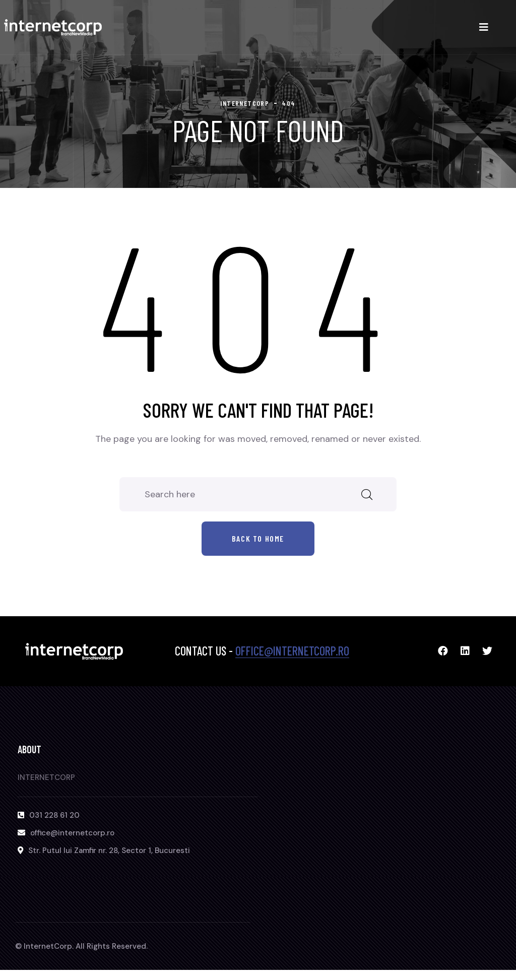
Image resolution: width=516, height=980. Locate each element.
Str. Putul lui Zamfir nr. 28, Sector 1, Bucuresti (109, 851)
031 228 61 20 (54, 815)
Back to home (258, 538)
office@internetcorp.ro (292, 651)
